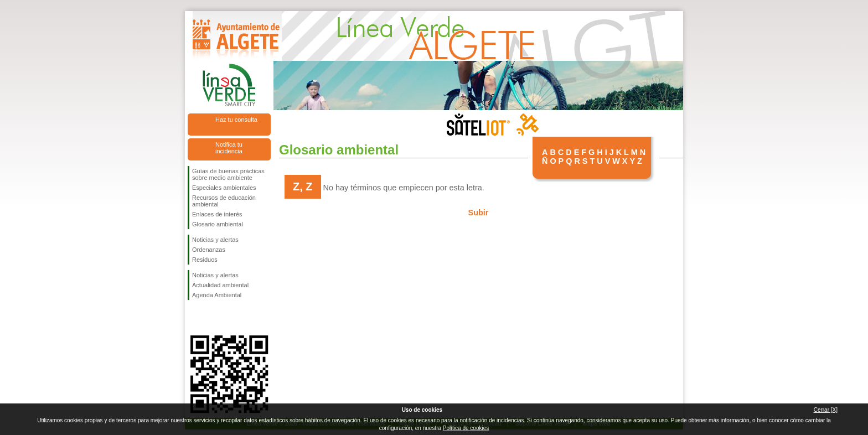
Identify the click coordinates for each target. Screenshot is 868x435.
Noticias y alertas (215, 240)
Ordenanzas (209, 250)
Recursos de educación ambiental (224, 201)
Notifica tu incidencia (229, 148)
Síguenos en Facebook (194, 318)
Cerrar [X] (826, 410)
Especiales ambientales (224, 188)
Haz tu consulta (236, 120)
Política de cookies (466, 428)
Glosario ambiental (218, 224)
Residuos (205, 260)
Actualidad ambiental (220, 285)
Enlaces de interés (217, 214)
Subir (479, 213)
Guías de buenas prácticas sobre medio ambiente (228, 174)
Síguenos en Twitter (213, 318)
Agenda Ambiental (217, 295)
